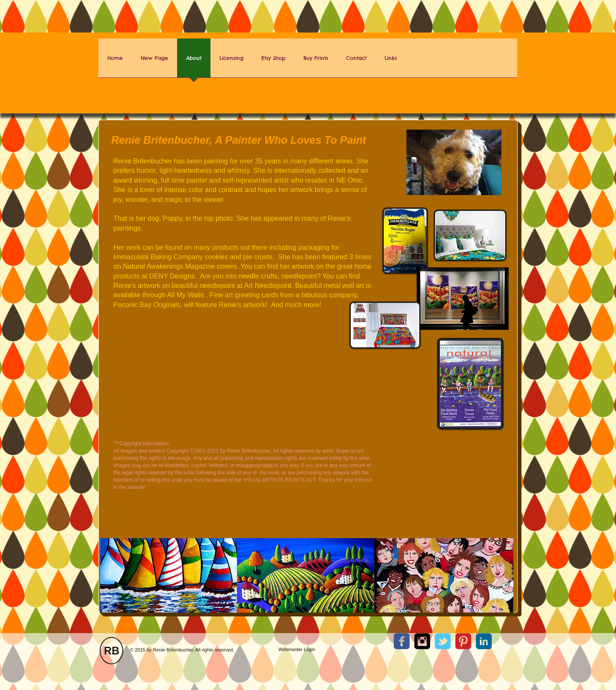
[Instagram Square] (422, 641)
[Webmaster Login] (297, 650)
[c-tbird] (443, 641)
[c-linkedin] (484, 641)
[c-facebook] (402, 641)
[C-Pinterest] (463, 641)
